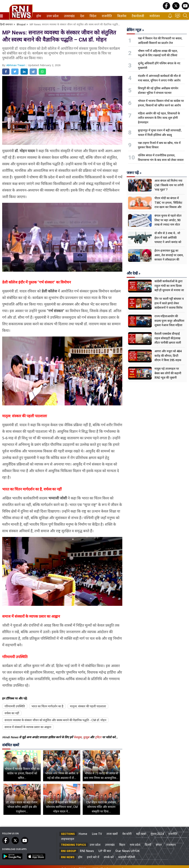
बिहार (122, 845)
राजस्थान (171, 845)
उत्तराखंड (69, 16)
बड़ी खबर (141, 834)
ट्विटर (98, 737)
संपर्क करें (109, 857)
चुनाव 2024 (157, 834)
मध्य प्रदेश (135, 845)
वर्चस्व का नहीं (12, 713)
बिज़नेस (121, 16)
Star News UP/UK (128, 851)
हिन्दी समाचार (6, 24)
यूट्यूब (87, 737)
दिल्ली (148, 845)
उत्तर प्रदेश (52, 16)
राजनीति (106, 16)
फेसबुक (78, 737)
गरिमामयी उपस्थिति (15, 706)
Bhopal (21, 24)
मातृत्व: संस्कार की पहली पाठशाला (88, 706)
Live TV (97, 834)
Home (83, 834)
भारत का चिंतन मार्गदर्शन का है (47, 706)
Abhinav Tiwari (16, 65)
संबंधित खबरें (11, 745)
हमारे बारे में (93, 857)
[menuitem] (39, 16)
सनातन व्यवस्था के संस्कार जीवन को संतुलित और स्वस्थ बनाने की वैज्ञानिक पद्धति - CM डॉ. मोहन (55, 720)
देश (82, 16)
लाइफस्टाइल (68, 839)
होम (38, 16)
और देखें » (133, 273)
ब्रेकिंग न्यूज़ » (135, 30)
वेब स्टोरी (127, 834)
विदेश (93, 16)
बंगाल (159, 845)
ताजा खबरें (112, 834)
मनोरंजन (154, 16)
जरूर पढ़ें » (134, 173)
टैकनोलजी (137, 16)
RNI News (87, 851)
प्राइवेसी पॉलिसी (127, 857)
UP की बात (105, 851)
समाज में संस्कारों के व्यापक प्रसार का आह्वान (28, 727)
